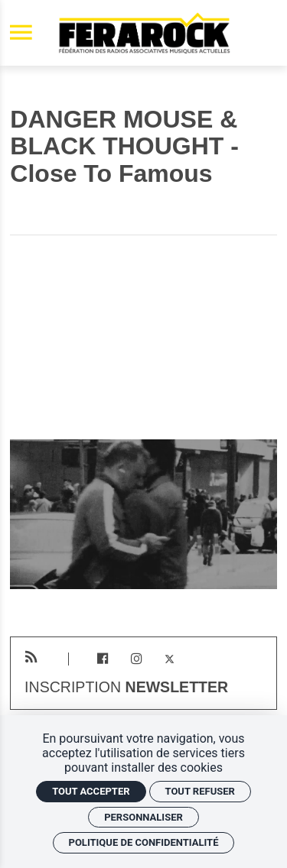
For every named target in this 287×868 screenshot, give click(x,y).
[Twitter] (170, 659)
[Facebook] (103, 659)
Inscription (126, 688)
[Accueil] (144, 33)
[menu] (21, 33)
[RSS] (31, 657)
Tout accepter (91, 791)
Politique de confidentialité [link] (144, 842)
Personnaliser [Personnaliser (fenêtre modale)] (143, 817)
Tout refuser (200, 791)
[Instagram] (136, 659)
